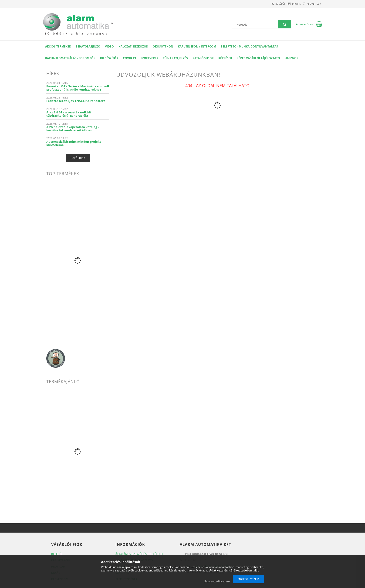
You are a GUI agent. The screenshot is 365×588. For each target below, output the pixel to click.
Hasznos (291, 58)
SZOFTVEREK (149, 58)
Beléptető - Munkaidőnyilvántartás (249, 46)
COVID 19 (129, 58)
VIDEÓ (109, 46)
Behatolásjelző (88, 46)
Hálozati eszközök (133, 46)
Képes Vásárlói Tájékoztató (258, 58)
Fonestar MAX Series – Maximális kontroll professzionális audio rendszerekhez (78, 88)
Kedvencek (312, 4)
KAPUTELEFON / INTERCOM (197, 46)
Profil (289, 4)
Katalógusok (203, 58)
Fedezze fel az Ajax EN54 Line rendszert (76, 101)
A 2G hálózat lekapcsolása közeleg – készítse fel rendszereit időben (73, 129)
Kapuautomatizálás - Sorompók (70, 58)
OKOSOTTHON (163, 46)
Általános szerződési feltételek (140, 554)
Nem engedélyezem (217, 581)
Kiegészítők (109, 58)
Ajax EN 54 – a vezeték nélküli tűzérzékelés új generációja (69, 114)
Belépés (268, 4)
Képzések (225, 58)
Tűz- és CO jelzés (175, 58)
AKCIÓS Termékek (58, 46)
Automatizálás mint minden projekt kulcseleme (74, 143)
